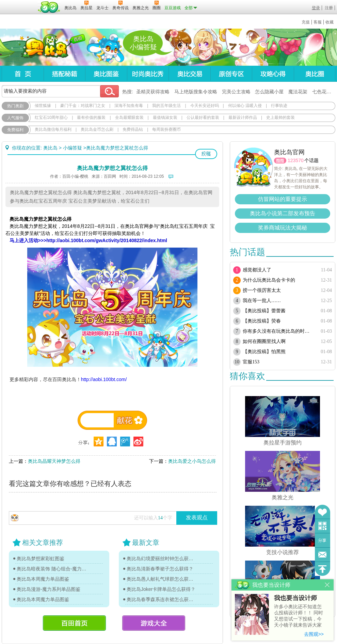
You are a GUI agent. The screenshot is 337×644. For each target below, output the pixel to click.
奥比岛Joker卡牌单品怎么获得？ (161, 589)
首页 (23, 74)
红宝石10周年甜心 (51, 117)
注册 (329, 8)
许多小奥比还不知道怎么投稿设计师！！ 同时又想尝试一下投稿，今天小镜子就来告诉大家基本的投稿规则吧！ (299, 616)
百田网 (49, 7)
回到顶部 (323, 569)
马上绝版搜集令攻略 (196, 92)
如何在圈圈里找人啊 (264, 341)
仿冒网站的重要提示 (283, 199)
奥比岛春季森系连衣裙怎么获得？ (162, 599)
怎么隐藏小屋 (269, 92)
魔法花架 (298, 92)
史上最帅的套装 (280, 117)
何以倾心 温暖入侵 (245, 106)
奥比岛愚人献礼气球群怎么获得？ (162, 579)
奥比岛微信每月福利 (53, 129)
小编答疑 (73, 148)
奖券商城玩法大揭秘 (283, 228)
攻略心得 (273, 74)
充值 (306, 22)
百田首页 (74, 623)
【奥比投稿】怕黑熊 (264, 352)
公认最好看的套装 (203, 117)
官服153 (251, 362)
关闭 (327, 585)
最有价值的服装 (91, 117)
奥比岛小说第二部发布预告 (283, 213)
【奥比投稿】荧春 (262, 321)
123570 (296, 160)
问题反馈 (323, 555)
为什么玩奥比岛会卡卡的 (269, 280)
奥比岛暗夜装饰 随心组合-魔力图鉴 (52, 569)
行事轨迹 (279, 106)
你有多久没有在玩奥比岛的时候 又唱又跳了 (278, 331)
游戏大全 (154, 623)
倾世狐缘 (43, 106)
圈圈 (280, 161)
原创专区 (231, 74)
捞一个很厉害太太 (262, 290)
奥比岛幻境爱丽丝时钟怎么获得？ (162, 559)
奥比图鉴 (106, 74)
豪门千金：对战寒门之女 (83, 106)
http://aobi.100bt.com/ (104, 379)
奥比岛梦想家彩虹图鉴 (41, 559)
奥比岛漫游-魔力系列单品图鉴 (49, 589)
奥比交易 (189, 74)
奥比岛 (44, 47)
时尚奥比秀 (148, 74)
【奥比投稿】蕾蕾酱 (264, 311)
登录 (316, 8)
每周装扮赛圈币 (166, 129)
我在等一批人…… (262, 301)
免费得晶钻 (133, 129)
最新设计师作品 (243, 117)
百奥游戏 (19, 3)
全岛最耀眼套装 (129, 117)
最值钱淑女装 (165, 117)
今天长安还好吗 (205, 106)
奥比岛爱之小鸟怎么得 (192, 461)
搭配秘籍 (64, 74)
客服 (318, 22)
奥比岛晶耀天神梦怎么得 (54, 461)
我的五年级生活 (166, 106)
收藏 (330, 22)
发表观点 (197, 517)
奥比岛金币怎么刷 (97, 129)
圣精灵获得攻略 (153, 92)
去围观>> (314, 634)
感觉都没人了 (257, 270)
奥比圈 (315, 74)
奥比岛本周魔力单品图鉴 (43, 579)
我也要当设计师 (295, 598)
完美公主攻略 (236, 92)
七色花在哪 (324, 92)
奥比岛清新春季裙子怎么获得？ (160, 569)
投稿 (206, 154)
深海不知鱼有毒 (129, 106)
